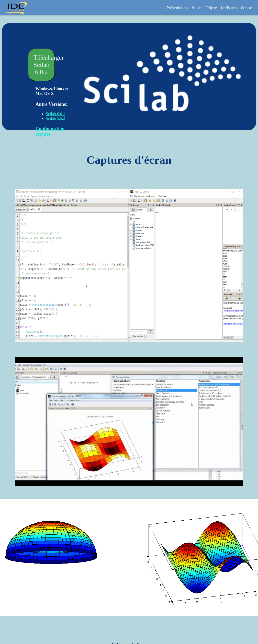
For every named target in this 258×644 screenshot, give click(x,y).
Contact (248, 8)
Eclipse (211, 8)
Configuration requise (50, 131)
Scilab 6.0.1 (55, 114)
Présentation (177, 8)
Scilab (197, 8)
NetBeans (229, 8)
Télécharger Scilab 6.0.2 (44, 65)
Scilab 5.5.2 (55, 118)
